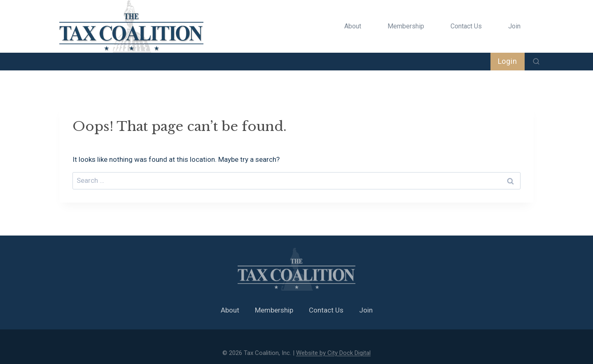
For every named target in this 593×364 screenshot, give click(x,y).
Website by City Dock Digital (333, 353)
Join (514, 26)
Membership (406, 26)
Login (508, 61)
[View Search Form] (536, 62)
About (353, 26)
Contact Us (466, 26)
